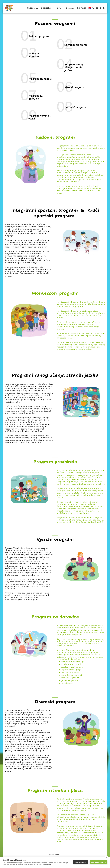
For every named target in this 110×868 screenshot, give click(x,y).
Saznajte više (47, 864)
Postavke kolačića (81, 862)
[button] (47, 8)
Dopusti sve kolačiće (98, 862)
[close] (107, 857)
